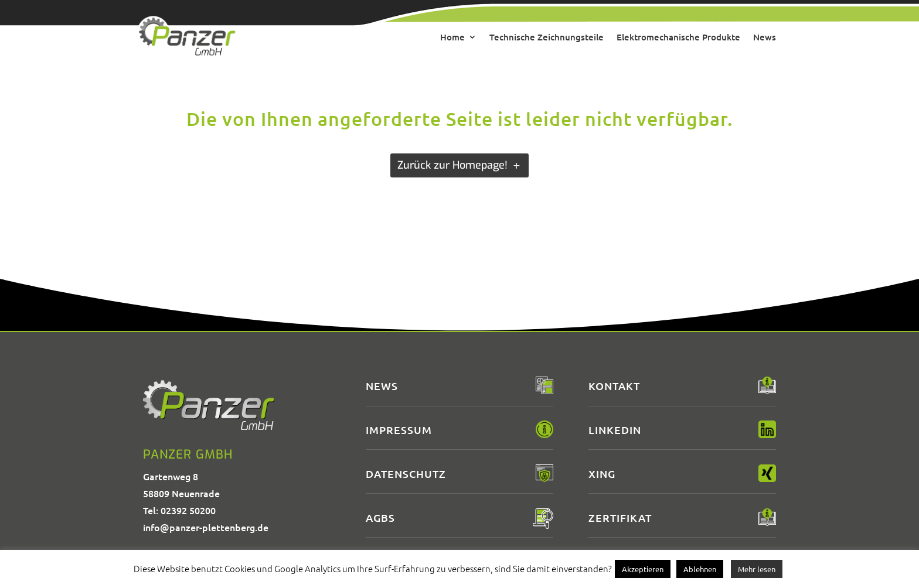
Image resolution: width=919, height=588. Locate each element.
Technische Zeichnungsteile (547, 37)
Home (452, 37)
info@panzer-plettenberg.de (206, 527)
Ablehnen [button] (700, 569)
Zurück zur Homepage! (452, 165)
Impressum (399, 430)
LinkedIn (615, 430)
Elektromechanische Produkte (678, 37)
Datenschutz (406, 474)
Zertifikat (620, 517)
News (765, 37)
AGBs (380, 517)
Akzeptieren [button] (643, 569)
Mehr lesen (757, 569)
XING (602, 474)
